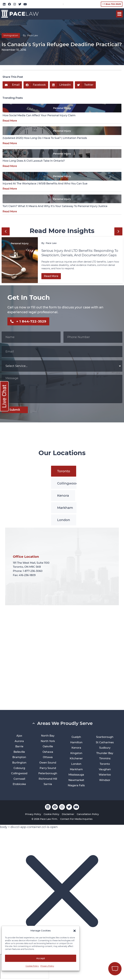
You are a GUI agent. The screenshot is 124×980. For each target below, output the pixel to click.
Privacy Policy (47, 966)
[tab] (64, 471)
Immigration (11, 35)
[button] (75, 931)
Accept (41, 958)
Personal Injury (62, 108)
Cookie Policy (32, 966)
